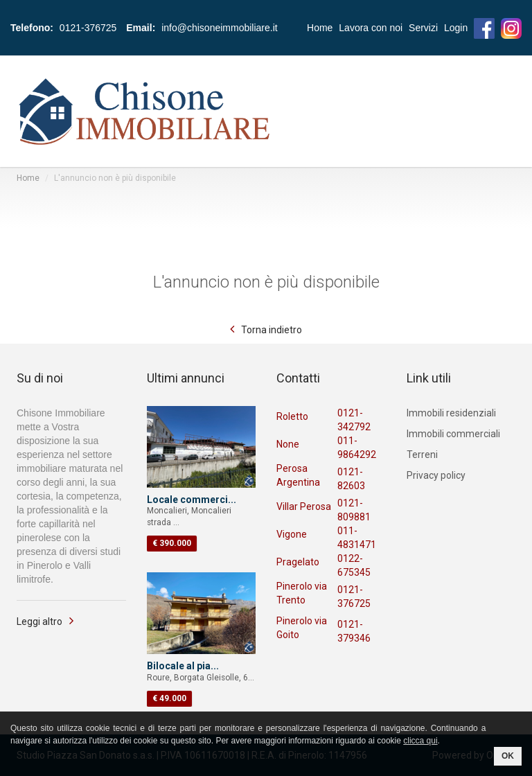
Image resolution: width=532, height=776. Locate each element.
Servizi (423, 28)
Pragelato (298, 562)
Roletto (292, 416)
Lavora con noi (371, 28)
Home (320, 28)
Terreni (422, 455)
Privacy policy (436, 475)
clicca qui (420, 741)
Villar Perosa (304, 506)
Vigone (292, 534)
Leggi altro (39, 621)
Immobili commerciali (453, 434)
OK (508, 756)
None (288, 444)
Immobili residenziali (451, 413)
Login (456, 28)
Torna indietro (272, 330)
